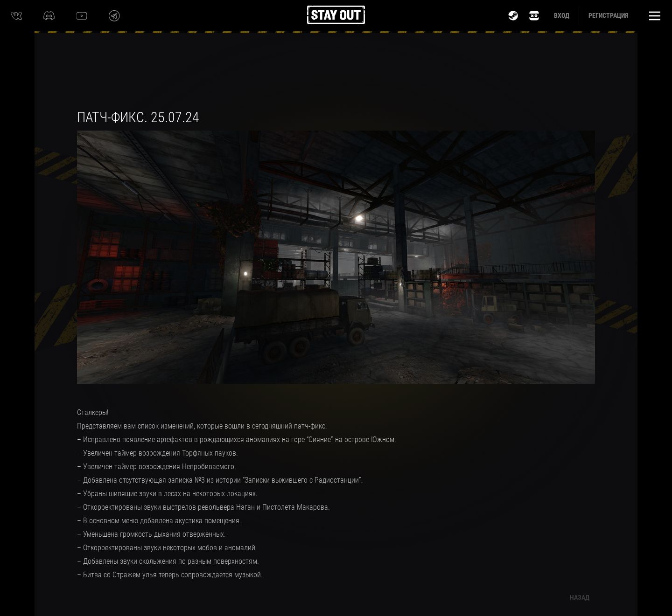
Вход (562, 15)
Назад (580, 597)
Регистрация (608, 15)
